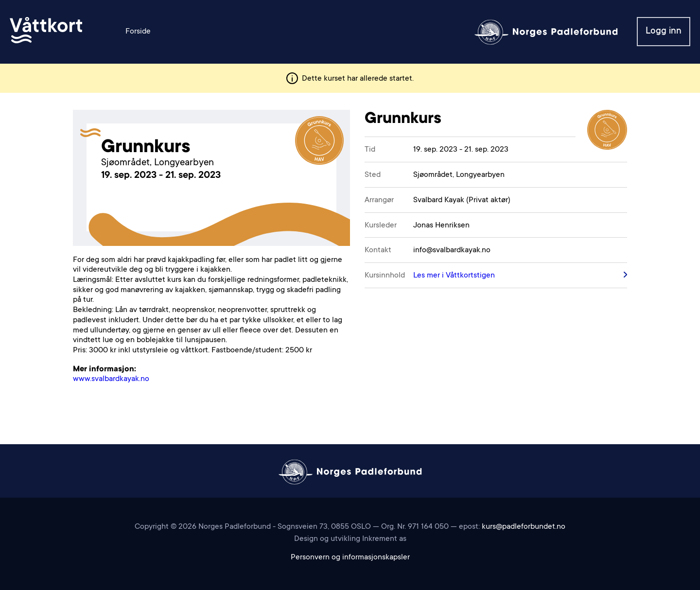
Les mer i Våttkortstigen (454, 276)
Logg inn (664, 31)
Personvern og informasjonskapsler (350, 557)
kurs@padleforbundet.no (524, 527)
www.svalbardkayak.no (111, 379)
